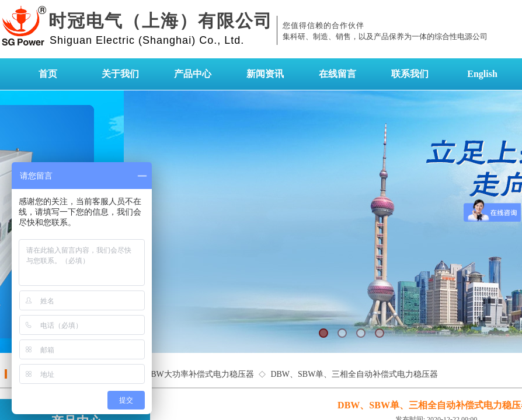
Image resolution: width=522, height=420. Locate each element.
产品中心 (193, 74)
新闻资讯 (265, 74)
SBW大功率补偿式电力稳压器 (200, 374)
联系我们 (410, 74)
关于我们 (120, 74)
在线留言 (337, 74)
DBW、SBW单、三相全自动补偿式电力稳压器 (354, 374)
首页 (48, 74)
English (482, 74)
